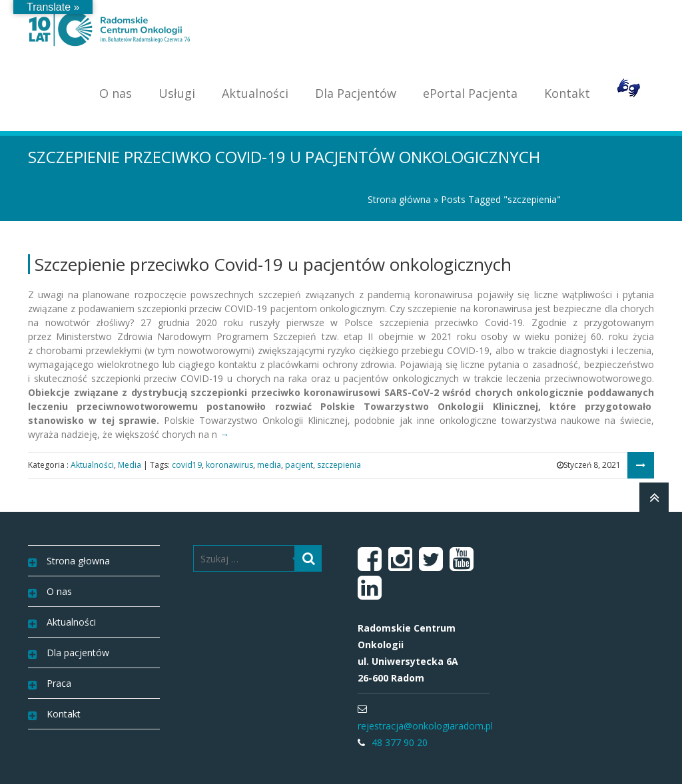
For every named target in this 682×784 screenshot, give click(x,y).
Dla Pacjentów (356, 93)
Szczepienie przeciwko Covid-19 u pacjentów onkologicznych (273, 264)
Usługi (177, 93)
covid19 (187, 465)
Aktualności (255, 93)
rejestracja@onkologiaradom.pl (425, 726)
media (269, 465)
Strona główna (399, 199)
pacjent (299, 465)
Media (130, 465)
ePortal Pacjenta (470, 93)
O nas (116, 93)
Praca (59, 683)
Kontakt (567, 93)
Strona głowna (78, 561)
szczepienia (339, 465)
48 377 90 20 (400, 742)
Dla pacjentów (78, 653)
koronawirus (229, 465)
